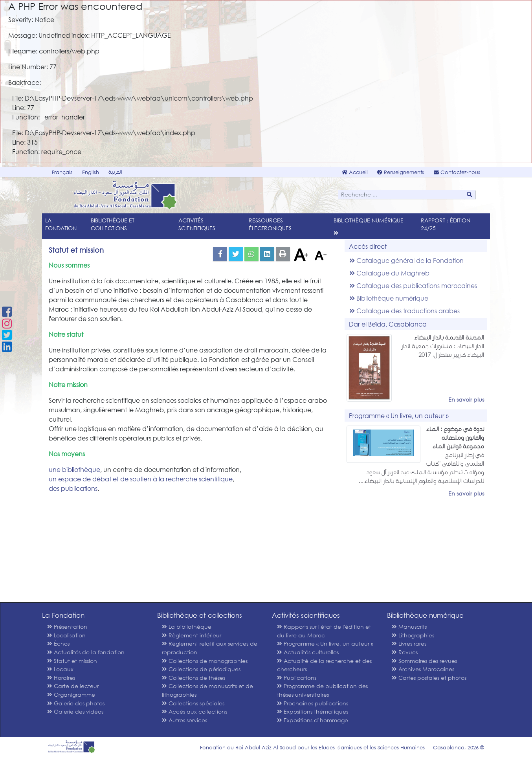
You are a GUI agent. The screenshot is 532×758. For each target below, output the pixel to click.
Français (62, 172)
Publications (297, 678)
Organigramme (71, 695)
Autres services (184, 720)
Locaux (60, 669)
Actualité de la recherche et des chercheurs (324, 665)
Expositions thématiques (313, 711)
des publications (73, 488)
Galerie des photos (76, 703)
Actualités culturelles (308, 652)
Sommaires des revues (424, 661)
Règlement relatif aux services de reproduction (210, 648)
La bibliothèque (187, 627)
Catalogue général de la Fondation (406, 260)
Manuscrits (409, 627)
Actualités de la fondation (86, 652)
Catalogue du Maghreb (389, 273)
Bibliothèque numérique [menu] (369, 220)
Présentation (67, 627)
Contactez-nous (457, 172)
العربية (115, 172)
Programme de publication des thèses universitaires (322, 690)
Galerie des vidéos (75, 711)
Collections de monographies (205, 661)
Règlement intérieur (192, 635)
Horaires (61, 678)
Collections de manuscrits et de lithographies (207, 690)
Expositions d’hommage (313, 720)
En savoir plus (466, 399)
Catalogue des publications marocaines (413, 285)
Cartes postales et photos (429, 678)
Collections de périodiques (201, 669)
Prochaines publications (313, 703)
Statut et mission (72, 661)
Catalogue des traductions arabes (405, 311)
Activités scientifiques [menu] (197, 224)
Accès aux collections (194, 711)
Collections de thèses (194, 678)
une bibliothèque (74, 469)
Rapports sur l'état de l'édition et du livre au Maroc (324, 631)
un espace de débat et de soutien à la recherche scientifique (141, 479)
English (91, 172)
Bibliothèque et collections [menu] (113, 224)
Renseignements (401, 172)
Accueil (355, 172)
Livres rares (409, 643)
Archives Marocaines (423, 669)
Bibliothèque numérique (389, 298)
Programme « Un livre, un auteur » (325, 643)
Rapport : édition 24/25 (446, 224)
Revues (405, 652)
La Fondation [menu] (61, 224)
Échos (58, 643)
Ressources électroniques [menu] (270, 224)
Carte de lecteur (73, 686)
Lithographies (413, 635)
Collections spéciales (193, 703)
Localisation (66, 635)
